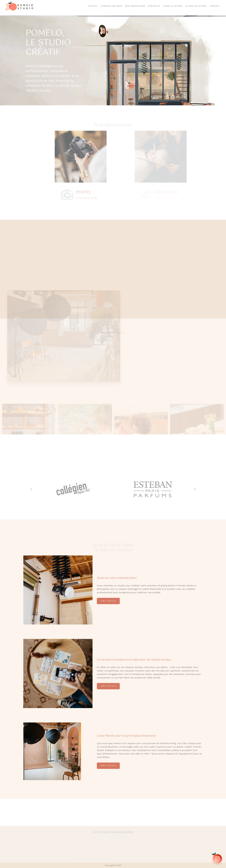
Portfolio (154, 6)
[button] (32, 489)
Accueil (93, 6)
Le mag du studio (196, 6)
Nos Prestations (135, 6)
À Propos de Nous (111, 6)
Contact (215, 6)
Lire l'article (108, 601)
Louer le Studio (173, 6)
